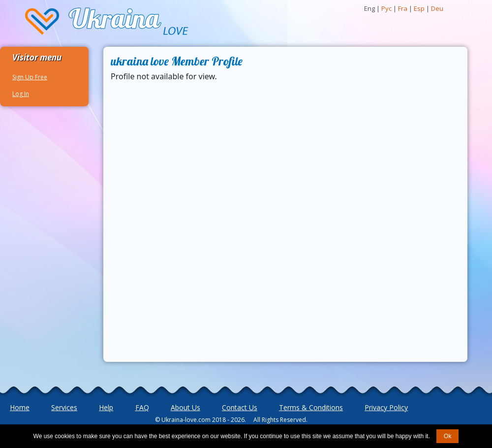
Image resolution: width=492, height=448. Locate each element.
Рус (386, 8)
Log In (21, 94)
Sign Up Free (30, 77)
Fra (403, 8)
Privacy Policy (386, 407)
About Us (185, 407)
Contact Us (240, 407)
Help (106, 407)
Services (64, 407)
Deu (437, 8)
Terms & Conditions (311, 407)
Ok (447, 436)
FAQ (142, 407)
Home (20, 407)
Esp (419, 8)
